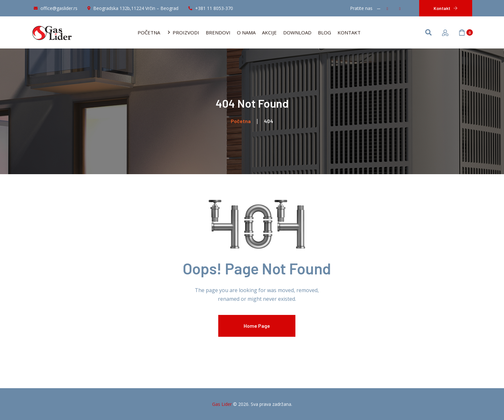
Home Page (257, 326)
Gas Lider (222, 404)
